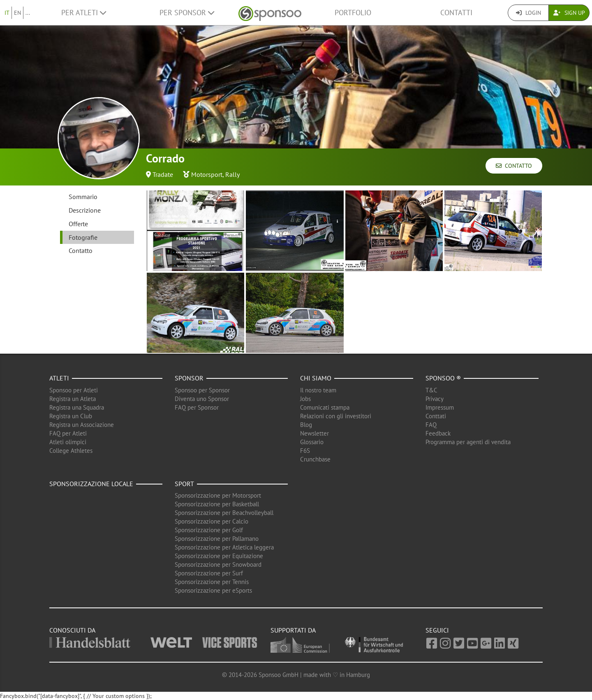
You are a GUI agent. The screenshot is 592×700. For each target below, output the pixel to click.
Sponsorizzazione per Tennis (212, 582)
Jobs (305, 399)
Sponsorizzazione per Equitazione (219, 556)
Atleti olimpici (68, 442)
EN (17, 13)
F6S (305, 451)
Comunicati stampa (325, 407)
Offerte (78, 224)
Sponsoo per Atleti (74, 390)
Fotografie (83, 237)
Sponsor (189, 378)
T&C (431, 390)
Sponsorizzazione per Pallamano (217, 539)
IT (7, 13)
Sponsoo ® (443, 378)
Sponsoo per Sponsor (202, 390)
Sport (184, 484)
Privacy (435, 399)
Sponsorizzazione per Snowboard (218, 564)
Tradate (163, 174)
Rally (232, 174)
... (28, 13)
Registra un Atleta (73, 399)
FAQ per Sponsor (197, 407)
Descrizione (85, 210)
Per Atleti (84, 13)
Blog (306, 425)
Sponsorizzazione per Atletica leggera (224, 547)
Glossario (312, 442)
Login (528, 13)
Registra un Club (71, 416)
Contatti (456, 13)
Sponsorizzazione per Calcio (212, 521)
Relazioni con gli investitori (336, 416)
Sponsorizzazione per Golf (209, 530)
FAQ (431, 425)
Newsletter (314, 433)
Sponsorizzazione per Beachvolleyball (224, 513)
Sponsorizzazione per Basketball (217, 504)
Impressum (440, 407)
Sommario (83, 197)
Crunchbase (315, 459)
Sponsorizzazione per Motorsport (218, 495)
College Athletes (71, 451)
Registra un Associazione (82, 425)
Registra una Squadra (77, 407)
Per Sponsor (187, 13)
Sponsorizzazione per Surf (209, 573)
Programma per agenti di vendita (468, 442)
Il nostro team (318, 390)
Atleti (59, 378)
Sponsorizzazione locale (91, 484)
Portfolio (353, 13)
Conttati (436, 416)
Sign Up (569, 13)
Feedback (438, 433)
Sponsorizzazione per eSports (213, 590)
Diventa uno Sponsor (202, 399)
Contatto (514, 166)
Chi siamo (316, 378)
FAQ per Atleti (68, 433)
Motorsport (207, 174)
